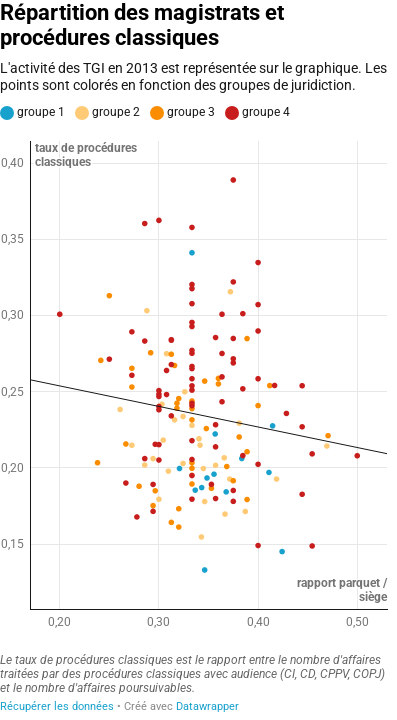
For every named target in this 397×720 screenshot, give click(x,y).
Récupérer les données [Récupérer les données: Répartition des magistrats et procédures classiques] (57, 706)
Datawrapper (207, 706)
